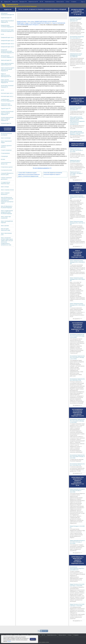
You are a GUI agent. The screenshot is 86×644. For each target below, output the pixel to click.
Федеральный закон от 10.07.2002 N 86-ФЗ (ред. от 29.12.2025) (76, 150)
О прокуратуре (4, 156)
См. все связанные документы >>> (42, 168)
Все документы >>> (77, 68)
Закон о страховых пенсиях (7, 190)
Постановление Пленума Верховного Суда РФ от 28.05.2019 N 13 (76, 19)
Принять (33, 639)
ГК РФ (2, 34)
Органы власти (60, 2)
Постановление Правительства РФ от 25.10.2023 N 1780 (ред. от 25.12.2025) (77, 357)
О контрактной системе (6, 170)
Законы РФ (15, 2)
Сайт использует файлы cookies (42, 642)
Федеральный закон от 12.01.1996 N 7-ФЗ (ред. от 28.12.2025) (76, 173)
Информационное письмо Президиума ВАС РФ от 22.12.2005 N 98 (76, 55)
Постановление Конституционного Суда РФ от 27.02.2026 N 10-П (77, 568)
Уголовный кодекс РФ (6, 123)
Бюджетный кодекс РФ (6, 18)
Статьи (67, 2)
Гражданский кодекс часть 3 (7, 44)
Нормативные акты (50, 2)
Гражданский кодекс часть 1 (7, 37)
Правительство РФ (33, 2)
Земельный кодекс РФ (6, 60)
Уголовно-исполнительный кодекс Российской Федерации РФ (7, 113)
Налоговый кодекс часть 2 (7, 96)
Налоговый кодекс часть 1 (7, 93)
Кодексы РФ (7, 2)
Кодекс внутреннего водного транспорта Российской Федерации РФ (8, 69)
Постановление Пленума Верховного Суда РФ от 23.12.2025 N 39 (76, 108)
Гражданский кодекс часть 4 (7, 47)
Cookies (9, 641)
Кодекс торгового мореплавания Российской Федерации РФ (7, 81)
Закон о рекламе (5, 226)
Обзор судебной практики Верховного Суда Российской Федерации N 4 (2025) (77, 133)
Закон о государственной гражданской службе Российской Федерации (7, 212)
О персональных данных (7, 167)
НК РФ (2, 90)
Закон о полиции (5, 187)
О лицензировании (5, 153)
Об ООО (3, 159)
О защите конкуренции (6, 150)
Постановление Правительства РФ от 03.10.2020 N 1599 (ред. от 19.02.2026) (77, 421)
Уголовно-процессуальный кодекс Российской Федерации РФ (7, 119)
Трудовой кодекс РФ (6, 108)
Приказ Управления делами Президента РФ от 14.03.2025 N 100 (77, 262)
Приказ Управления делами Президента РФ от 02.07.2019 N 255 (77, 197)
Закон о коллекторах (6, 138)
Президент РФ (23, 2)
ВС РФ (41, 2)
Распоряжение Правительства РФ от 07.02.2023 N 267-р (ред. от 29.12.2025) (77, 336)
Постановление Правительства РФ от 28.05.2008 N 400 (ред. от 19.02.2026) (77, 456)
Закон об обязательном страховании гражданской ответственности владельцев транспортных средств (7, 200)
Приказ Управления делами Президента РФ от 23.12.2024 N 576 (77, 305)
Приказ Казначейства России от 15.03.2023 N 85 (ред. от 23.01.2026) (77, 490)
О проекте (74, 2)
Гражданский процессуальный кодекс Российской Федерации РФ (7, 51)
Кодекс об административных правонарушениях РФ (6, 75)
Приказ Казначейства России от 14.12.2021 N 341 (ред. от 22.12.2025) (77, 542)
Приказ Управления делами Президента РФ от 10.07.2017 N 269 (77, 223)
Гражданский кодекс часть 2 (7, 40)
